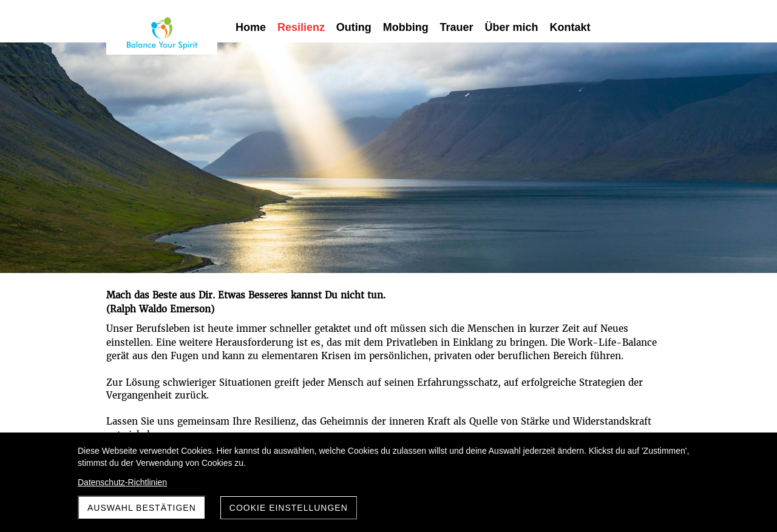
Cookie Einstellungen (289, 508)
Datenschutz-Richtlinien (122, 482)
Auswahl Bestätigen (142, 508)
